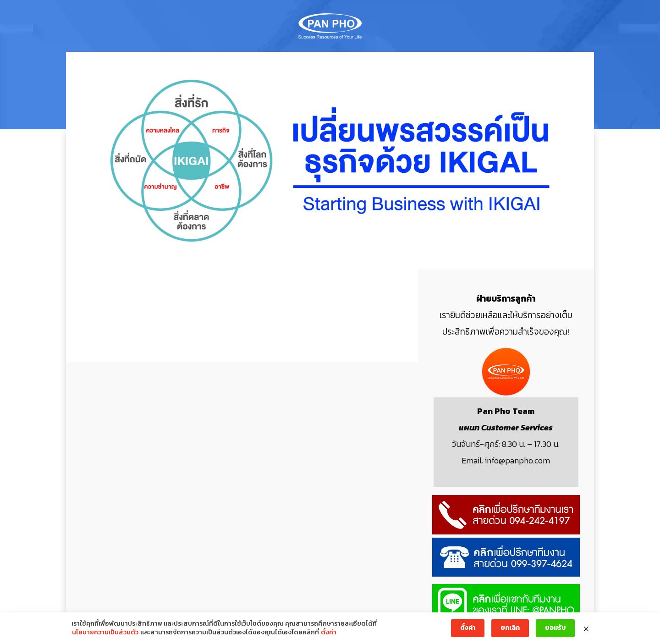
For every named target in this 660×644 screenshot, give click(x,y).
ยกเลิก (510, 628)
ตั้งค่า (329, 633)
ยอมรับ (555, 628)
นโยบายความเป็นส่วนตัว (105, 633)
